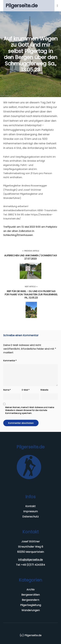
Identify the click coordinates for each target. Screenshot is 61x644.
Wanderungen (31, 610)
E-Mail (26, 390)
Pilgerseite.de (22, 6)
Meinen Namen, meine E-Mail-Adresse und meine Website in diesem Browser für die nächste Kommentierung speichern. (30, 410)
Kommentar (10, 361)
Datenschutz (30, 517)
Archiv (31, 590)
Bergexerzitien (30, 595)
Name (7, 390)
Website (44, 390)
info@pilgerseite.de (30, 560)
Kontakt (30, 506)
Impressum (30, 511)
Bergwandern (30, 600)
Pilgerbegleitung (31, 605)
